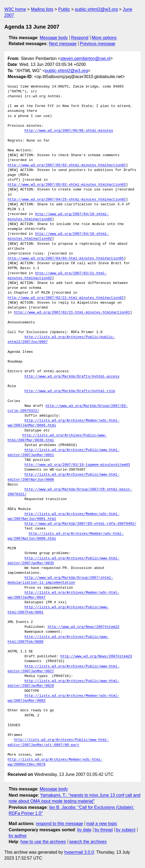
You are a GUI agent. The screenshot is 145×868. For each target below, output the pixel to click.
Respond (80, 38)
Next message (63, 44)
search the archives (88, 842)
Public (64, 9)
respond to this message (59, 824)
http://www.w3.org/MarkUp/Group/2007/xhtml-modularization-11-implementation (60, 580)
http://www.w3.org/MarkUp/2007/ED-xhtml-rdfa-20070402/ (80, 524)
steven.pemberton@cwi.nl (85, 58)
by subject (126, 830)
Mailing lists (42, 9)
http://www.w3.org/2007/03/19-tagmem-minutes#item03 (77, 465)
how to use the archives (43, 842)
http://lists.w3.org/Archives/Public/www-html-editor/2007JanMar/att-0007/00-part (58, 742)
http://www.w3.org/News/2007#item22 (83, 627)
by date (84, 830)
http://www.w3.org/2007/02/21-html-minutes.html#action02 (66, 298)
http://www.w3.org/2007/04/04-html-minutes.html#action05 (66, 259)
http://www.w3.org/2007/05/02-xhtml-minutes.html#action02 (67, 165)
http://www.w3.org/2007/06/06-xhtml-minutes (69, 131)
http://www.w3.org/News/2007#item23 (96, 656)
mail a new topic (102, 824)
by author (18, 836)
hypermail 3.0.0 (79, 852)
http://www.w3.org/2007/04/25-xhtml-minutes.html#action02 (67, 200)
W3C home (15, 9)
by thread (104, 830)
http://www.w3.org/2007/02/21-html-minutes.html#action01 (72, 313)
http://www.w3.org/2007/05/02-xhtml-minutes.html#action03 (67, 185)
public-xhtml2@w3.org (96, 9)
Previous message (98, 44)
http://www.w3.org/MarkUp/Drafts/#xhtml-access (72, 377)
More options (104, 38)
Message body (54, 38)
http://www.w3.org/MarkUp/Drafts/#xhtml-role (70, 391)
